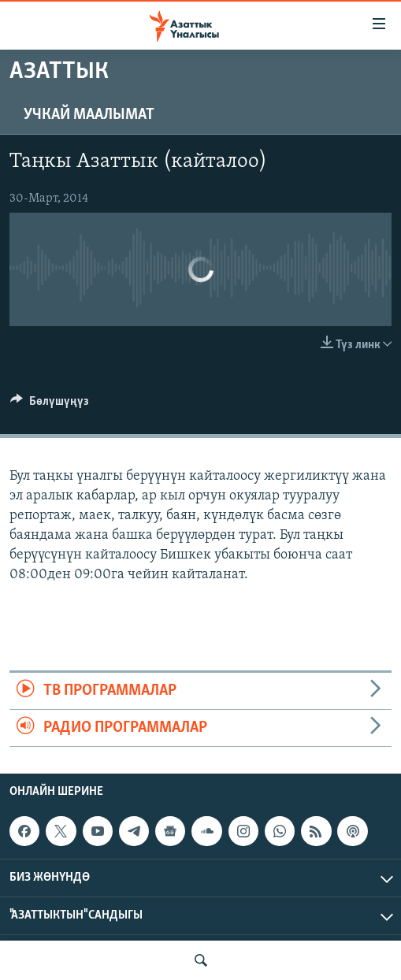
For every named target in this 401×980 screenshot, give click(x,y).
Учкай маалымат (89, 115)
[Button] (50, 405)
